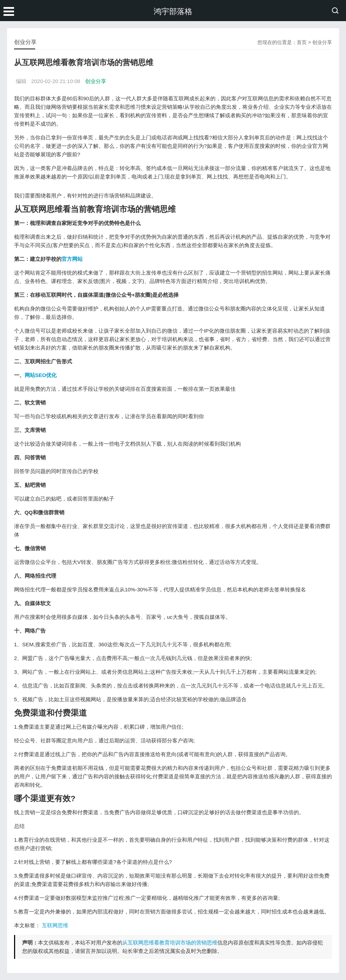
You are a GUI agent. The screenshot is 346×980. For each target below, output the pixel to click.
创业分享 (322, 42)
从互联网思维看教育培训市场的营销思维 (170, 943)
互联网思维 (55, 925)
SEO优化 (46, 375)
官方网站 (72, 259)
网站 (30, 375)
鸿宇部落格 (173, 11)
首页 (302, 42)
